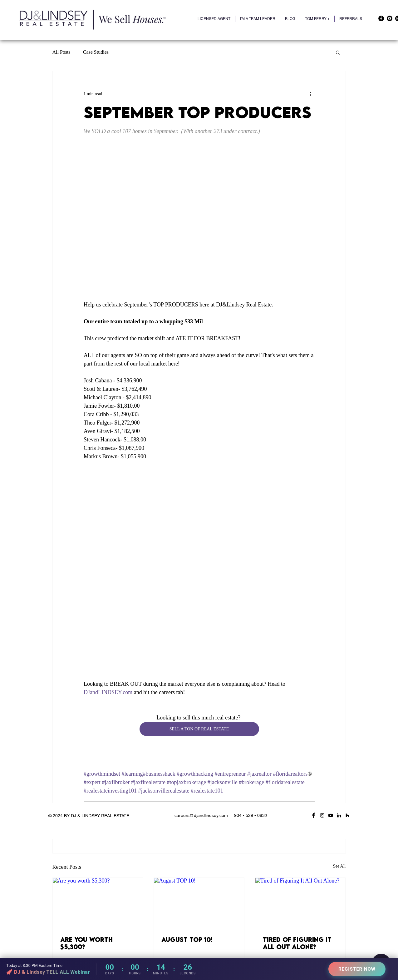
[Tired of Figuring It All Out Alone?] (300, 903)
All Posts (61, 52)
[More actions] (311, 94)
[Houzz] (347, 815)
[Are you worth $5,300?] (98, 903)
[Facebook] (381, 18)
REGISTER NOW (357, 969)
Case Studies (96, 52)
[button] (317, 19)
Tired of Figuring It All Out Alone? (297, 943)
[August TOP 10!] (199, 903)
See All (339, 866)
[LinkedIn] (339, 815)
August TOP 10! (187, 940)
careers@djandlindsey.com (201, 815)
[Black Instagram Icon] (322, 815)
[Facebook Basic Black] (314, 815)
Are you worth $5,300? (86, 943)
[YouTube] (390, 18)
